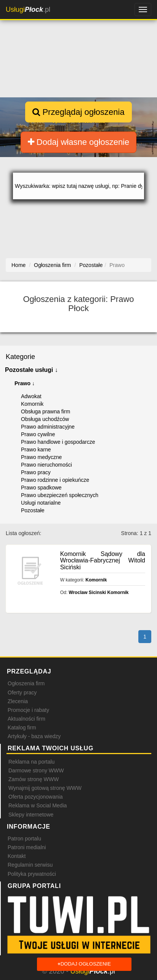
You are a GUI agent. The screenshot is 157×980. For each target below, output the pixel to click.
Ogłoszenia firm (26, 683)
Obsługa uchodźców (45, 419)
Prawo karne (36, 449)
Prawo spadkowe (41, 488)
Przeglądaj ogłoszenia (78, 112)
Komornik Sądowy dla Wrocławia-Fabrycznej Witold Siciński (103, 561)
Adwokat (31, 396)
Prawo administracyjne (48, 427)
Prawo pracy (36, 472)
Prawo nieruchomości (46, 465)
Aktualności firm (26, 719)
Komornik (32, 404)
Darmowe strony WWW (36, 770)
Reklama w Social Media (38, 805)
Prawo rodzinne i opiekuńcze (55, 480)
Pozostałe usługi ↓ (31, 370)
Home (18, 265)
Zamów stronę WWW (34, 779)
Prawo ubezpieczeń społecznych (60, 495)
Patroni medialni (27, 847)
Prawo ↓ (25, 383)
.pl (28, 10)
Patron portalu (24, 839)
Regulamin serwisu (30, 865)
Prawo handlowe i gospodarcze (58, 442)
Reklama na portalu (31, 762)
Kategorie (20, 357)
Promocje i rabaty (28, 710)
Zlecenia (18, 701)
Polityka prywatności (32, 874)
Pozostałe (33, 510)
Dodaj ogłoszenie (84, 964)
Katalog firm (22, 727)
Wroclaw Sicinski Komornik (99, 592)
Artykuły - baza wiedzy (34, 736)
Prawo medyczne (41, 457)
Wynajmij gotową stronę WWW (45, 788)
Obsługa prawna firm (46, 411)
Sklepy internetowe (31, 815)
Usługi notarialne (41, 503)
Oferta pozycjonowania (35, 797)
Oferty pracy (22, 693)
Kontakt (17, 856)
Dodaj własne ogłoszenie (79, 142)
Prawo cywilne (38, 434)
